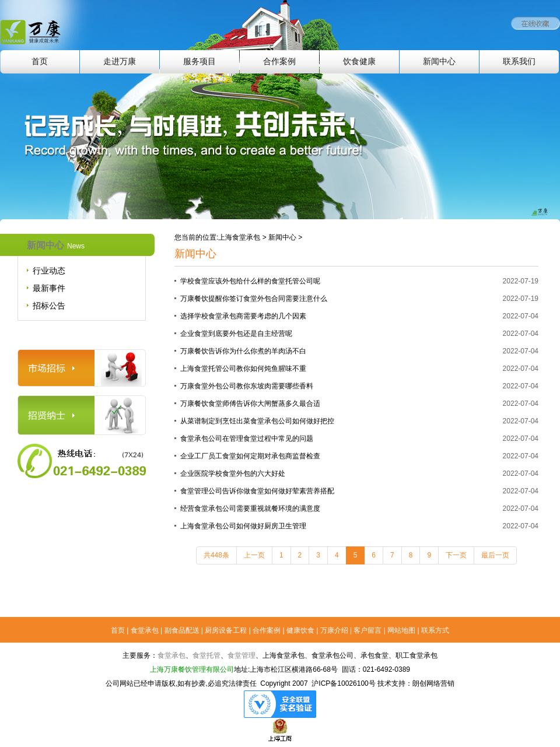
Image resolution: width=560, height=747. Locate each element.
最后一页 (495, 555)
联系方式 (435, 630)
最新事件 (49, 288)
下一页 (456, 555)
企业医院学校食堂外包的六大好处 (233, 474)
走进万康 (120, 62)
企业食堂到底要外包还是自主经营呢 (236, 334)
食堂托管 (206, 655)
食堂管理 (242, 655)
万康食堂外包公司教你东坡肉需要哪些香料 (247, 386)
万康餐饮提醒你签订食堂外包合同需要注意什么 (254, 299)
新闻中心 (439, 62)
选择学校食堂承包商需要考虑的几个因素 (243, 316)
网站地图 (401, 630)
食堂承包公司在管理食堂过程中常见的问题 (247, 439)
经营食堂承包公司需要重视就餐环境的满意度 (250, 508)
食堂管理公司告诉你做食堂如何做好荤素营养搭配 (257, 491)
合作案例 (279, 62)
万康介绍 (334, 630)
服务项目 (199, 62)
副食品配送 (182, 630)
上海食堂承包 (239, 237)
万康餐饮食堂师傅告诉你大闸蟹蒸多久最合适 (250, 404)
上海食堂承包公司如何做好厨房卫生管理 (243, 526)
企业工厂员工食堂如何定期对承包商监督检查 (250, 456)
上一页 (254, 555)
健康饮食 (300, 630)
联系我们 (519, 62)
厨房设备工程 (226, 630)
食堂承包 (145, 630)
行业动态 (49, 271)
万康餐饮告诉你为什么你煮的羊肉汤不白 (243, 351)
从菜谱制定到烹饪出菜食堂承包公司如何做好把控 (257, 421)
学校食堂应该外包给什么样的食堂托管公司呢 (250, 281)
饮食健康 (359, 62)
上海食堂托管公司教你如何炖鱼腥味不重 (243, 369)
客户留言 (367, 630)
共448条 (216, 555)
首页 (40, 62)
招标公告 (49, 306)
